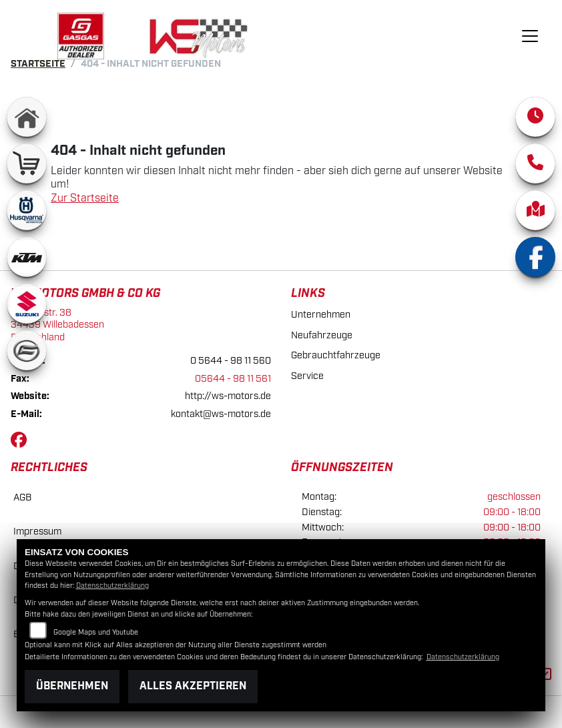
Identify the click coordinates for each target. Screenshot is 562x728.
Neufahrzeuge (322, 335)
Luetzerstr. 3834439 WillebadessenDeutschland (57, 325)
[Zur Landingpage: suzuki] (27, 304)
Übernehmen (72, 686)
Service (307, 376)
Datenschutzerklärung (112, 586)
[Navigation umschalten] (530, 36)
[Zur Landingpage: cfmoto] (27, 350)
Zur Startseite (85, 199)
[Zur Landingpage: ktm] (27, 257)
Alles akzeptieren (193, 686)
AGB (22, 497)
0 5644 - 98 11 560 (231, 361)
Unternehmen (321, 315)
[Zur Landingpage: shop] (27, 163)
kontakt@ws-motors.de (221, 414)
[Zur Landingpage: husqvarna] (27, 210)
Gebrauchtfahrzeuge (336, 355)
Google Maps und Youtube (96, 633)
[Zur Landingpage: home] (27, 117)
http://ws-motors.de (228, 396)
